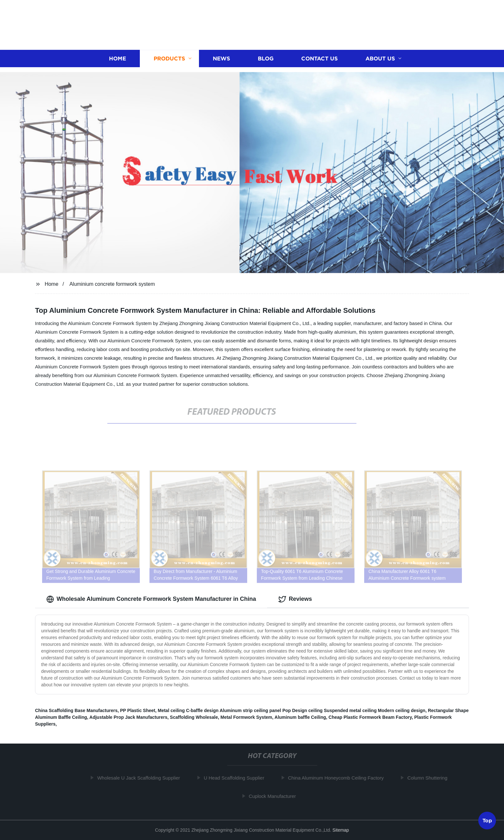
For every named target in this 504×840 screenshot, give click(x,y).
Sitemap (341, 830)
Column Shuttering (429, 778)
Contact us (319, 58)
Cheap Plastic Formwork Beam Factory (370, 717)
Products (169, 58)
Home (117, 58)
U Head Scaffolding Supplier (236, 778)
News (221, 58)
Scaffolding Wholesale (194, 717)
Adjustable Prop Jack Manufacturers (128, 717)
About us (380, 58)
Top (487, 820)
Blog (266, 58)
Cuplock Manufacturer (274, 796)
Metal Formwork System (246, 717)
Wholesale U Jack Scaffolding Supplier (140, 778)
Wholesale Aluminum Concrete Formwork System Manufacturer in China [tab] (151, 599)
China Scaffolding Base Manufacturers (76, 710)
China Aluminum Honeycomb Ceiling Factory (338, 778)
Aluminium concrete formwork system (112, 284)
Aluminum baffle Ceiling (300, 717)
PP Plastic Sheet (138, 710)
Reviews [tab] (295, 599)
